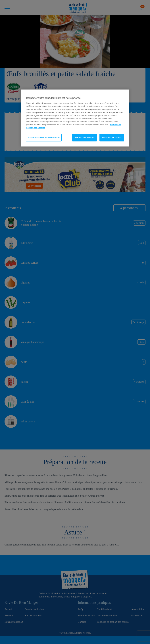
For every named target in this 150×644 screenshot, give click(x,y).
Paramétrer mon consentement (44, 137)
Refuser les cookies (85, 137)
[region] (75, 118)
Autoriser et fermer (112, 137)
